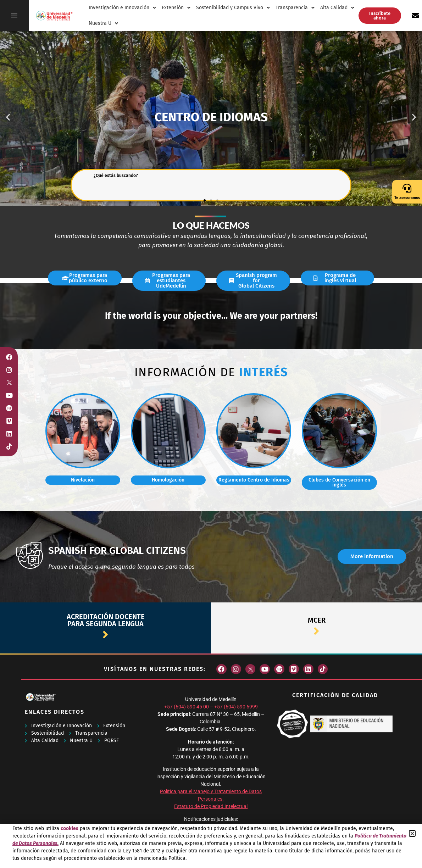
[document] (211, 434)
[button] (412, 833)
